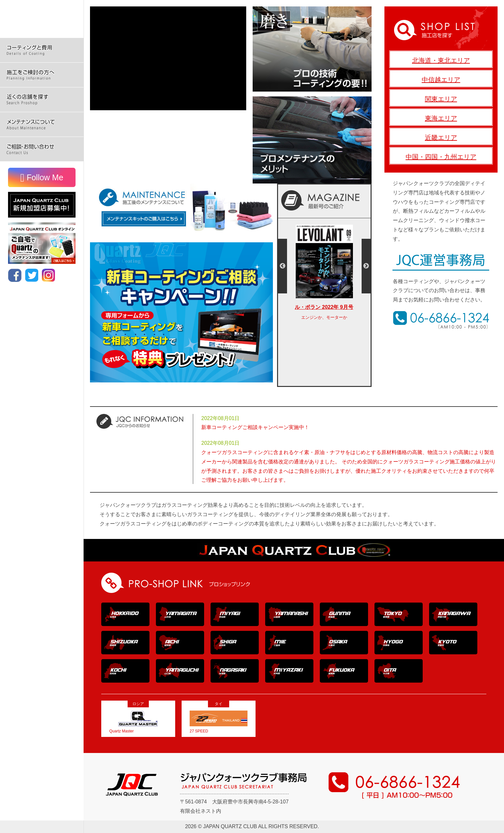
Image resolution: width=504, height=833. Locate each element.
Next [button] (366, 266)
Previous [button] (283, 266)
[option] (324, 276)
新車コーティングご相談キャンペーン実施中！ (255, 427)
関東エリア (441, 99)
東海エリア (441, 118)
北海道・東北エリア (441, 60)
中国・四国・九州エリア (441, 157)
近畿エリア (441, 138)
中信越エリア (441, 80)
